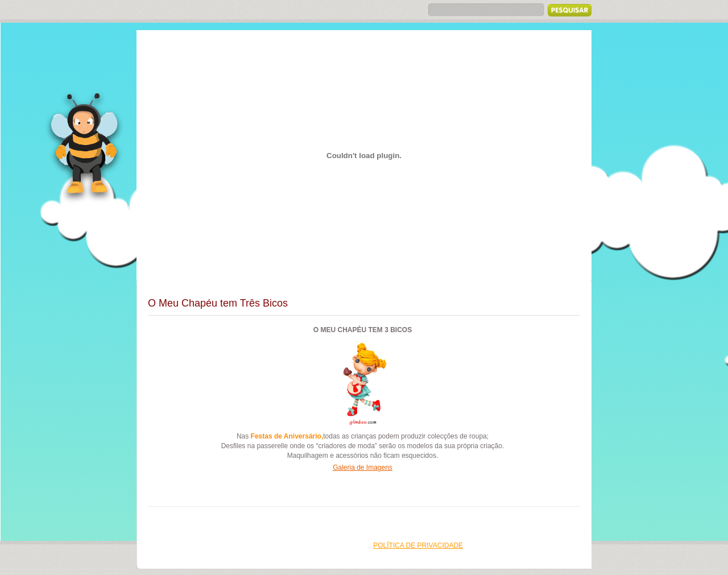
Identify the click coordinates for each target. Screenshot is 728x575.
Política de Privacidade (418, 545)
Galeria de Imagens (363, 468)
